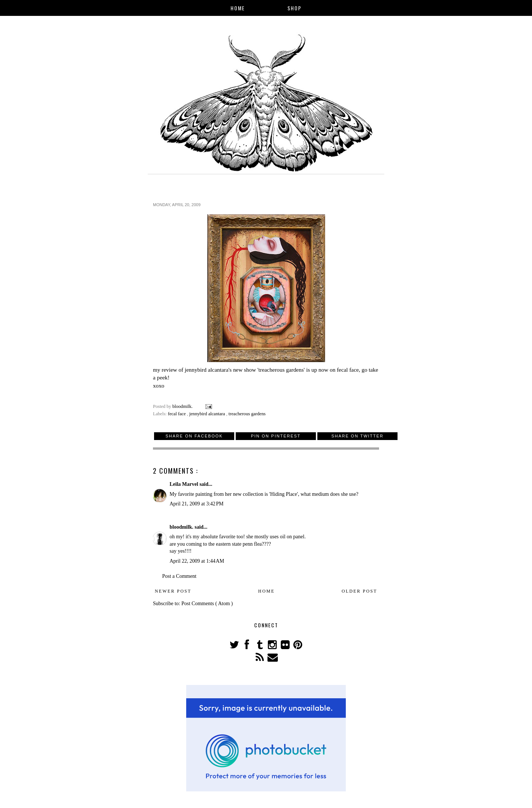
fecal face (348, 370)
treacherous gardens (247, 414)
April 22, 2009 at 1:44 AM (197, 561)
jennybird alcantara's (208, 370)
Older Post (359, 591)
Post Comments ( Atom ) (207, 604)
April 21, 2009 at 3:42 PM (197, 504)
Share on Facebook (194, 436)
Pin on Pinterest (276, 436)
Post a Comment (179, 576)
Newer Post (173, 591)
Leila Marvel (185, 484)
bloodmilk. (182, 527)
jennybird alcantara (208, 414)
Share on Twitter (357, 436)
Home (238, 8)
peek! (163, 377)
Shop (294, 8)
